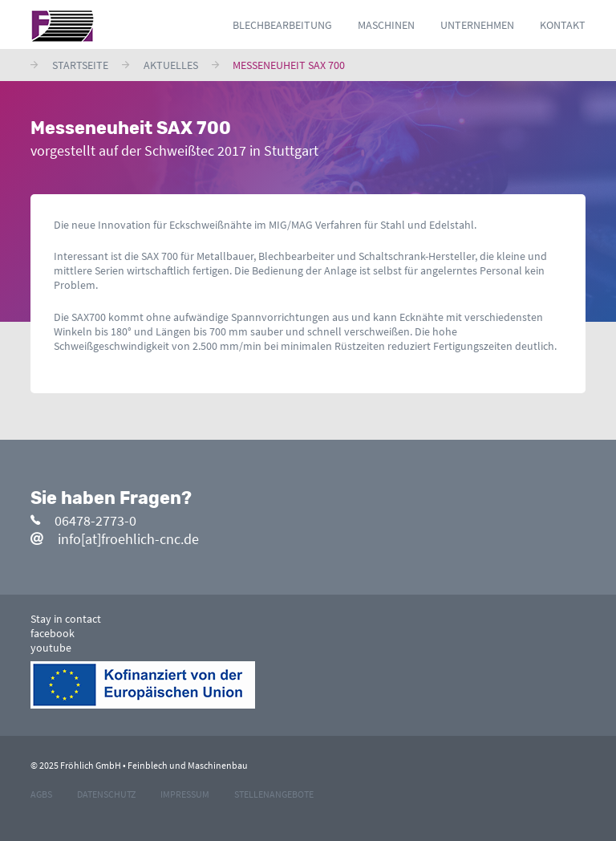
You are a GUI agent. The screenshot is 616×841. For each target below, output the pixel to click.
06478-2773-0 (83, 520)
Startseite (80, 65)
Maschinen (386, 25)
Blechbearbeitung (282, 25)
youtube (51, 648)
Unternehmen (477, 25)
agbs (41, 794)
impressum (185, 794)
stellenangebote (274, 794)
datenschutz (106, 794)
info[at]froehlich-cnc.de (115, 539)
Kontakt (563, 25)
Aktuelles (171, 65)
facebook (53, 633)
